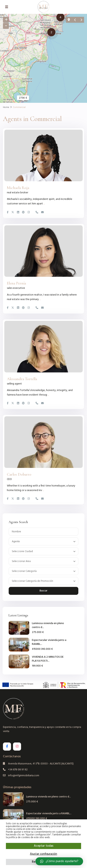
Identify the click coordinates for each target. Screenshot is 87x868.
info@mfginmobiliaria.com (24, 776)
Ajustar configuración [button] (43, 854)
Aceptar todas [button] (44, 846)
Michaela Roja (18, 188)
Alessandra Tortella (22, 379)
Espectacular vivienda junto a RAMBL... (49, 642)
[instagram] (17, 747)
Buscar (43, 591)
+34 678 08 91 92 (18, 770)
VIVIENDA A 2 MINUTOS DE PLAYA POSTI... (48, 659)
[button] (61, 18)
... (44, 204)
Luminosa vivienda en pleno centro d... (48, 625)
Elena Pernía (16, 283)
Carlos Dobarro (19, 474)
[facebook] (7, 747)
